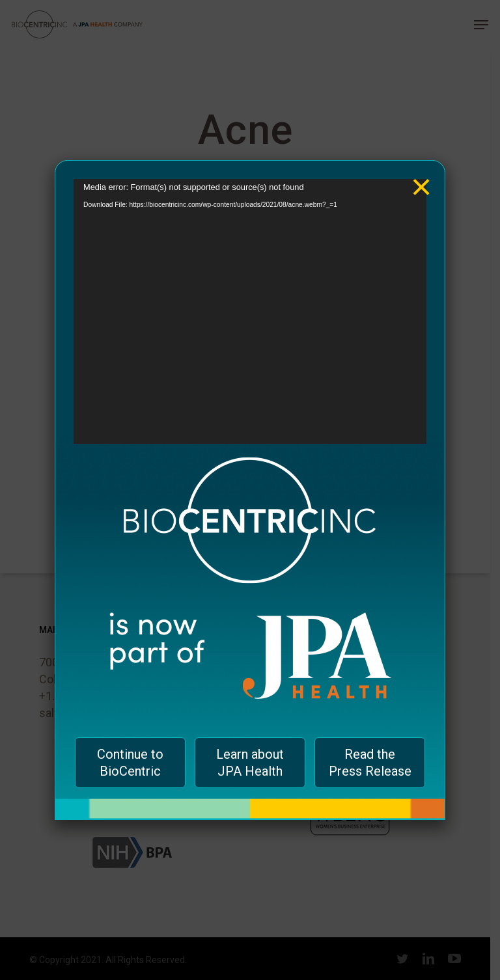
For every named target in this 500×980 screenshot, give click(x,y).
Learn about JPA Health (250, 763)
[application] (250, 311)
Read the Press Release (370, 763)
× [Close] (422, 177)
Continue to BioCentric (130, 763)
